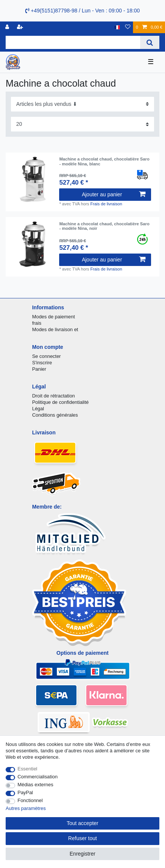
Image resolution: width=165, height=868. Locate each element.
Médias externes (36, 785)
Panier (39, 369)
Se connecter (46, 356)
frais (37, 323)
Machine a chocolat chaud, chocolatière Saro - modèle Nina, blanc (104, 161)
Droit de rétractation (53, 396)
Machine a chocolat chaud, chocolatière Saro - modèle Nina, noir (104, 226)
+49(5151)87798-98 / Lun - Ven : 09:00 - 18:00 (82, 11)
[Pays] (117, 27)
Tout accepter (82, 823)
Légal (38, 409)
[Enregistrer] (21, 27)
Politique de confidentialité (60, 402)
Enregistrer (82, 854)
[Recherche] (150, 42)
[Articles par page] (82, 124)
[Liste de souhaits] (128, 27)
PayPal (25, 792)
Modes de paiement (53, 317)
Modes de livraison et (55, 329)
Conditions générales (55, 415)
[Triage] (82, 104)
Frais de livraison (106, 204)
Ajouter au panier (113, 194)
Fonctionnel (30, 800)
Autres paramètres (26, 808)
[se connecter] (8, 27)
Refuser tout (82, 838)
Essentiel (28, 769)
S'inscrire (42, 363)
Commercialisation (38, 777)
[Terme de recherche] (73, 42)
